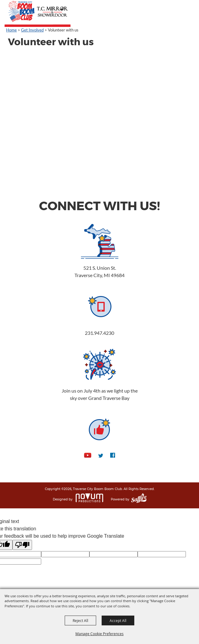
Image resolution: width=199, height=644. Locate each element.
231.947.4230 (99, 333)
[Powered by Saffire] (139, 499)
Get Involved (32, 30)
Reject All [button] (80, 620)
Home (11, 30)
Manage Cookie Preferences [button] (99, 634)
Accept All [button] (118, 620)
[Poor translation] (22, 545)
